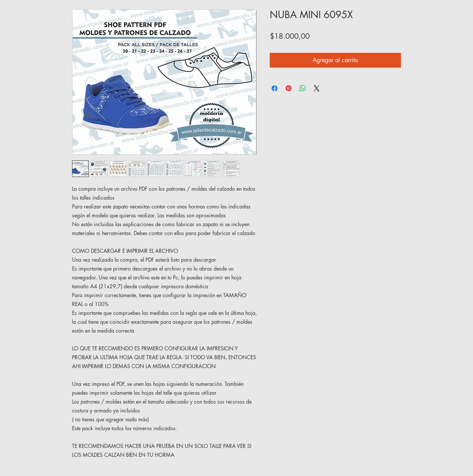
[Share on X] (317, 88)
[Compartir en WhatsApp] (303, 88)
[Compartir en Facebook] (275, 88)
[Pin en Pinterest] (289, 88)
